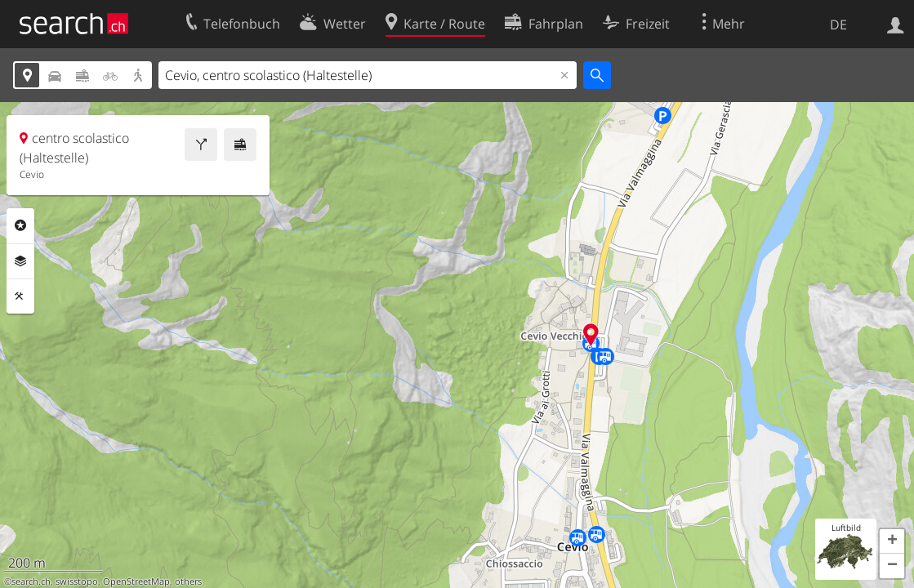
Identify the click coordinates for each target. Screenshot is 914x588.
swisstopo (77, 581)
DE (838, 24)
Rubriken (20, 225)
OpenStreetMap (136, 581)
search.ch (31, 581)
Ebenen (20, 261)
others (188, 581)
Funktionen (20, 296)
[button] (892, 541)
